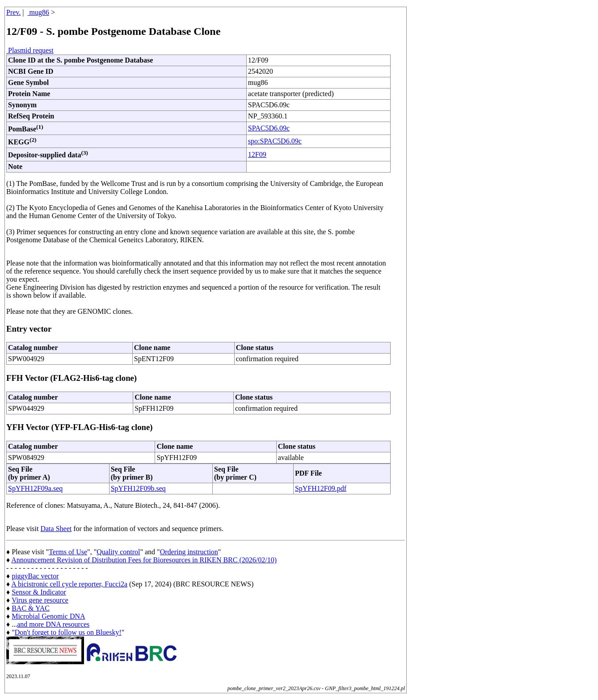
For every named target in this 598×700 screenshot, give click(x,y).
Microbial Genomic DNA (48, 616)
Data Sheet (56, 529)
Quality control (118, 552)
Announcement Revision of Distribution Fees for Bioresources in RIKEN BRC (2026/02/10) (144, 560)
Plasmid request (30, 50)
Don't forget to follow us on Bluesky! (68, 632)
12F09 (257, 154)
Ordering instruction (189, 552)
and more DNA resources (53, 624)
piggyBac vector (35, 576)
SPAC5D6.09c (269, 128)
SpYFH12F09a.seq (35, 488)
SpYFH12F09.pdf (321, 488)
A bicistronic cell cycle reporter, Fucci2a (69, 584)
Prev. (13, 12)
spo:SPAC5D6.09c (275, 141)
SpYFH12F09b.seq (138, 488)
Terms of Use (68, 552)
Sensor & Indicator (39, 592)
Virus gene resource (40, 600)
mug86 (38, 12)
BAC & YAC (31, 608)
